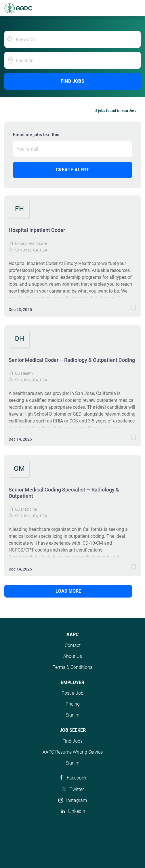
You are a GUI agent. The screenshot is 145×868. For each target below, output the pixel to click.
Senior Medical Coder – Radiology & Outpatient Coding (72, 360)
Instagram (77, 800)
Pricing (73, 704)
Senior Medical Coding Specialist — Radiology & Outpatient (64, 493)
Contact (73, 645)
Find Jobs (73, 81)
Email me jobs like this (36, 135)
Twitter (77, 789)
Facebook (77, 778)
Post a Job (72, 693)
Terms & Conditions (72, 667)
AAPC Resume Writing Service (73, 752)
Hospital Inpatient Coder (37, 230)
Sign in (72, 715)
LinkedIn (77, 811)
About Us (73, 656)
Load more (68, 591)
